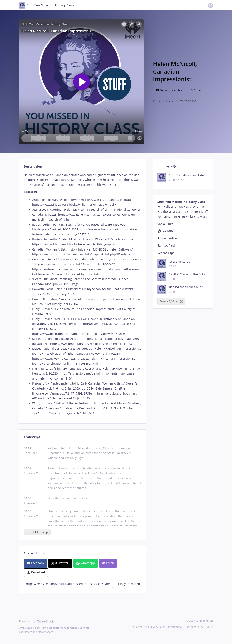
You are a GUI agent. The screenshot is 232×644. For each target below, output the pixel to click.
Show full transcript (37, 532)
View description (170, 90)
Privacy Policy (158, 627)
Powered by (37, 621)
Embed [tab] (41, 553)
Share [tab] (28, 553)
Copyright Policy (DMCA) (199, 627)
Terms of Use (139, 627)
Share (196, 90)
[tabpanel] (83, 294)
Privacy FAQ (175, 627)
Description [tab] (33, 166)
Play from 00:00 (129, 584)
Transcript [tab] (32, 437)
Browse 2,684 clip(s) (171, 301)
